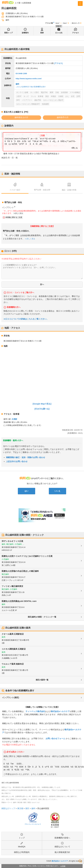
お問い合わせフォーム (55, 738)
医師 (42, 33)
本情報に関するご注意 (14, 217)
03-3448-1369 (21, 73)
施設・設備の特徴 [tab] (69, 190)
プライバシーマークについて (33, 824)
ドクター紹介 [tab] (15, 190)
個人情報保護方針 (62, 852)
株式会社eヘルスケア (60, 711)
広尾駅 (14, 419)
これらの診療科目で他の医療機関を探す (31, 87)
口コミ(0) (59, 33)
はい (27, 491)
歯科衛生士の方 (21, 117)
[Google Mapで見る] (42, 404)
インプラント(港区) (11, 698)
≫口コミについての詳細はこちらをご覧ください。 (26, 319)
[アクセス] (58, 63)
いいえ (57, 491)
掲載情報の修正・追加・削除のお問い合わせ (26, 457)
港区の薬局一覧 (42, 680)
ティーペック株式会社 (35, 711)
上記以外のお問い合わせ (17, 461)
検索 (80, 861)
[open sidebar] (80, 3)
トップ (22, 838)
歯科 (17, 84)
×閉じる (74, 148)
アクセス (75, 33)
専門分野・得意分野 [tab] (42, 190)
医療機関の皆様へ (62, 838)
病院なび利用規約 (22, 852)
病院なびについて (62, 847)
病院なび (8, 2)
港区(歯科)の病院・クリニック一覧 (42, 617)
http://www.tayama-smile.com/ (29, 79)
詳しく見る (19, 213)
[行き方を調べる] (42, 409)
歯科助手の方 (63, 117)
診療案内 (25, 33)
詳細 (64, 866)
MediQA (22, 847)
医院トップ (9, 33)
